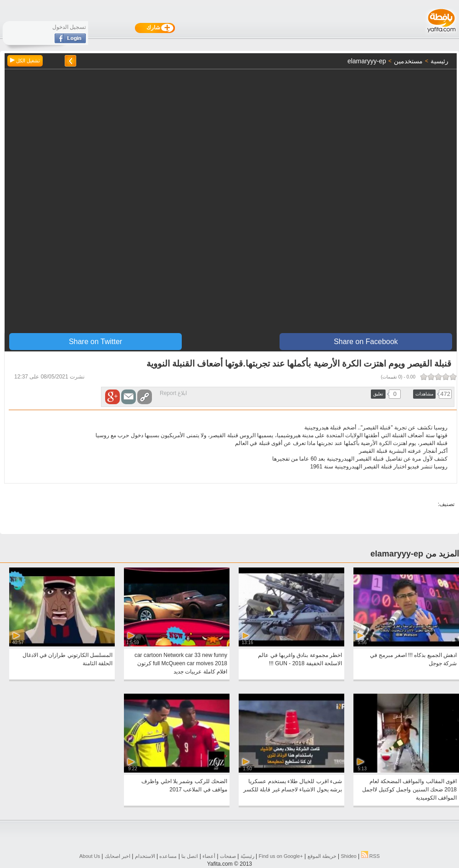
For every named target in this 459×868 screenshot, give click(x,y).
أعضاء (209, 856)
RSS (371, 856)
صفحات (228, 856)
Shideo (348, 856)
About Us (90, 856)
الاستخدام (145, 856)
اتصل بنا (190, 856)
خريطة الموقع (322, 856)
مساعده (168, 856)
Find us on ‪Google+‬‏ (281, 856)
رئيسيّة (247, 856)
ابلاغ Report (173, 393)
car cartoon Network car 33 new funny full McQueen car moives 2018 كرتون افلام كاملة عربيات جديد (181, 663)
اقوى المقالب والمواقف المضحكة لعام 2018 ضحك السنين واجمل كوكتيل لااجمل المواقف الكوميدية (409, 790)
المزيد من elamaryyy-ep (415, 554)
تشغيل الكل (25, 61)
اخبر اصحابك (118, 856)
